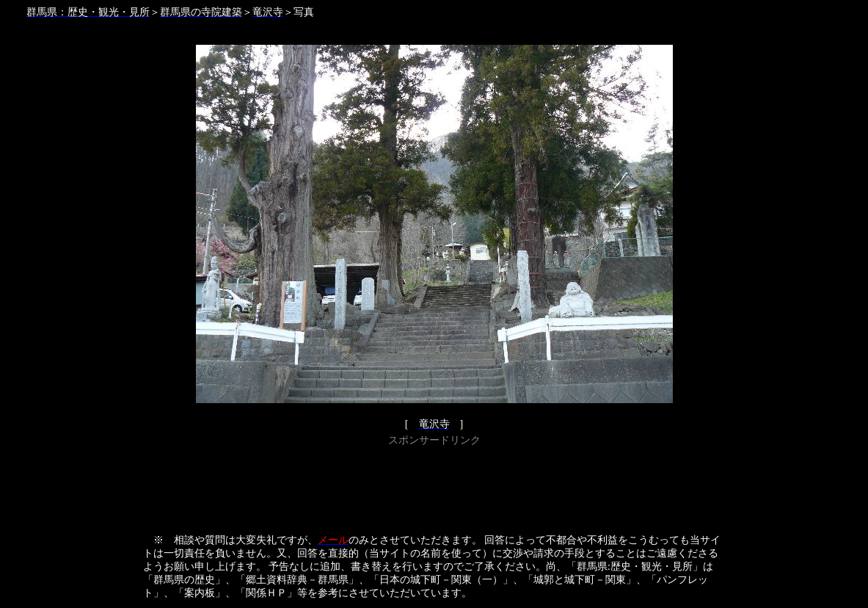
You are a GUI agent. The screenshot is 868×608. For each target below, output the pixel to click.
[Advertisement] (434, 483)
